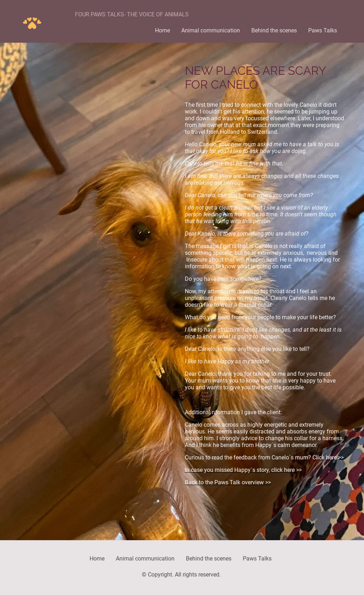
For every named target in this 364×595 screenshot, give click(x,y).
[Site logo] (32, 22)
